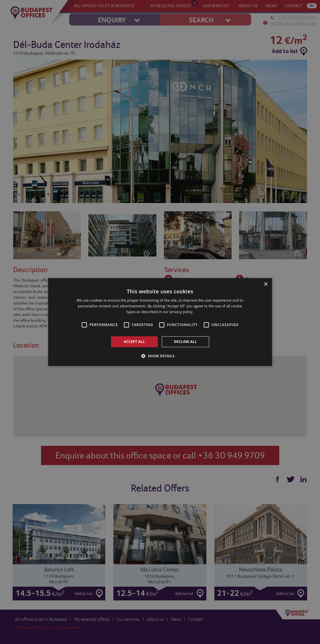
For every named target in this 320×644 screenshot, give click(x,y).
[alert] (160, 322)
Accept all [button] (134, 342)
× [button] (266, 284)
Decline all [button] (185, 342)
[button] (160, 356)
